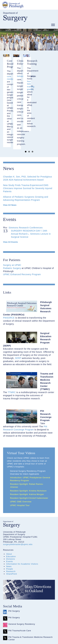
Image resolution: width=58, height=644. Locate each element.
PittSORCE (9, 278)
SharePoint (12, 534)
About (9, 514)
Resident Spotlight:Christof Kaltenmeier (29, 458)
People (10, 529)
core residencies (32, 85)
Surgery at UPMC (12, 225)
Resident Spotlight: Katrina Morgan (27, 455)
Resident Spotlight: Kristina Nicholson (28, 451)
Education (11, 517)
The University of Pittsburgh (25, 5)
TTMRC (12, 353)
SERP (18, 318)
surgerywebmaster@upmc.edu (18, 505)
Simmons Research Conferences (26, 188)
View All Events (11, 202)
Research (11, 532)
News (9, 527)
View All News (10, 165)
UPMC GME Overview (21, 462)
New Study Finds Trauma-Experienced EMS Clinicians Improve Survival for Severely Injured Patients (28, 149)
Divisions (11, 519)
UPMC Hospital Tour (20, 466)
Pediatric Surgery (12, 228)
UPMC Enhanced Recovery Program (22, 235)
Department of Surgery (15, 17)
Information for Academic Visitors (22, 524)
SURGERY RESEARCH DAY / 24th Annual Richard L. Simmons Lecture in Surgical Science (31, 194)
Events (10, 522)
